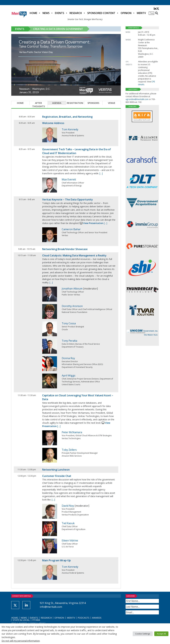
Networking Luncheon (56, 470)
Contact (33, 623)
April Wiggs (69, 375)
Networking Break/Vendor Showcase (65, 249)
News (46, 13)
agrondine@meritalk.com (137, 99)
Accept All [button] (161, 634)
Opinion (126, 13)
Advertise (23, 623)
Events (60, 13)
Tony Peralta (69, 341)
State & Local (21, 620)
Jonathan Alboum (72, 289)
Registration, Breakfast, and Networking (67, 117)
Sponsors (93, 103)
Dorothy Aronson (72, 306)
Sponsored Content (101, 13)
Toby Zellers (69, 450)
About (14, 623)
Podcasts (83, 618)
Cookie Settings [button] (143, 634)
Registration (75, 103)
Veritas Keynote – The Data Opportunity (68, 200)
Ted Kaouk (68, 523)
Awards (97, 618)
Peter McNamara (72, 432)
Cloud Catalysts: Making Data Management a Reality (74, 255)
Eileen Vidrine (70, 541)
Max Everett (69, 179)
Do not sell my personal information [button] (21, 641)
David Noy (68, 506)
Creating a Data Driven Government (58, 29)
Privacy (42, 623)
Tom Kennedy (70, 129)
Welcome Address (53, 123)
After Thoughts (38, 105)
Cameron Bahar (71, 229)
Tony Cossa (69, 323)
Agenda (57, 103)
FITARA (36, 620)
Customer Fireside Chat (57, 476)
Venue (112, 103)
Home (33, 13)
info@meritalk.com (51, 607)
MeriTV (141, 13)
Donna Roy (68, 358)
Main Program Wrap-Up (57, 560)
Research (76, 13)
